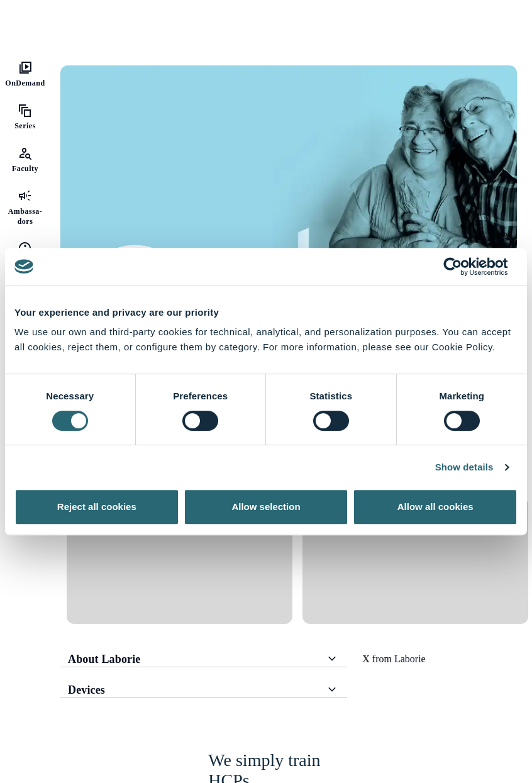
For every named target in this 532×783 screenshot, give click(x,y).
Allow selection (266, 507)
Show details (464, 467)
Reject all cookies (97, 507)
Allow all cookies (435, 507)
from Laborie (394, 659)
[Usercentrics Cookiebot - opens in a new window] (463, 267)
